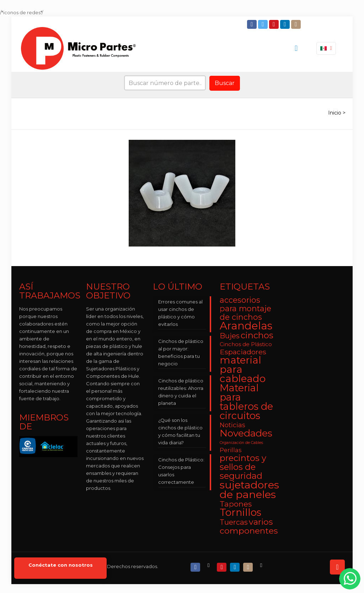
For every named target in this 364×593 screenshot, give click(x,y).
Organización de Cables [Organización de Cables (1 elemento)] (241, 443)
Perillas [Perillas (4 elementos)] (231, 450)
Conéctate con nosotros (61, 565)
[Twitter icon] (264, 24)
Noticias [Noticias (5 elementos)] (232, 425)
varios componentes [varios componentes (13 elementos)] (249, 526)
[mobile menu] (296, 48)
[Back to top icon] (337, 567)
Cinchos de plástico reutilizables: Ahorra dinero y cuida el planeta (181, 392)
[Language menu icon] (326, 48)
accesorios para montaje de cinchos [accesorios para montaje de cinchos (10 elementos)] (245, 308)
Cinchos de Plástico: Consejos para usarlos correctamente (181, 471)
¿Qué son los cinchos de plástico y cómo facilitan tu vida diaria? (180, 431)
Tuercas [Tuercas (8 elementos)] (234, 522)
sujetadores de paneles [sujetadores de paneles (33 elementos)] (249, 489)
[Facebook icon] (253, 24)
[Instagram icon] (297, 24)
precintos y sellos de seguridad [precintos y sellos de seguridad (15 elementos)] (243, 467)
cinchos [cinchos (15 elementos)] (257, 335)
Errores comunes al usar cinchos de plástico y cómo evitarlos (180, 313)
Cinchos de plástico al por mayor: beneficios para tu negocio (181, 352)
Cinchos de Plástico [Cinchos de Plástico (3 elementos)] (246, 344)
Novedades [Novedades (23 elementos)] (246, 433)
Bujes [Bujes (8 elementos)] (230, 336)
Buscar (225, 83)
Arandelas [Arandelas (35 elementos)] (246, 326)
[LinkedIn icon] (286, 24)
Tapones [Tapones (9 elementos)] (236, 504)
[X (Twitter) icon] (209, 565)
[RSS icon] (262, 565)
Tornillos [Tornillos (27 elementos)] (240, 512)
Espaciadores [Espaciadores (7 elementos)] (243, 352)
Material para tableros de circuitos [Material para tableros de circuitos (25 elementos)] (246, 402)
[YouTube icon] (275, 24)
